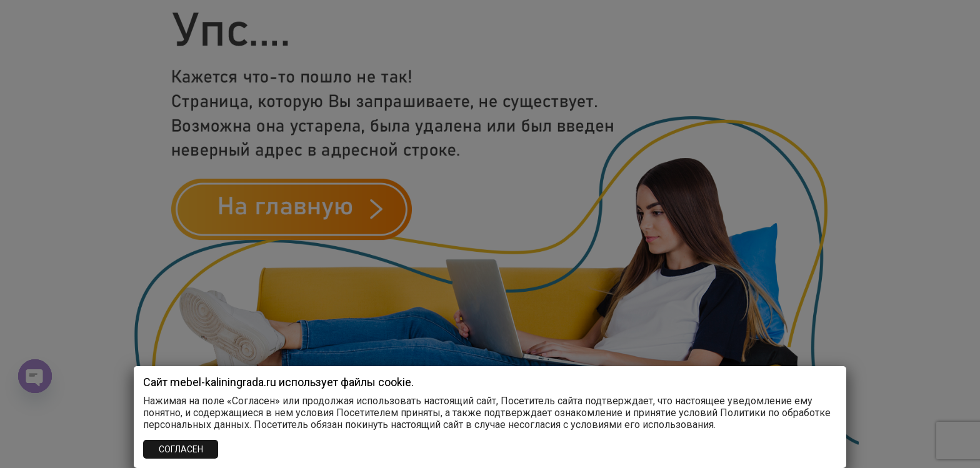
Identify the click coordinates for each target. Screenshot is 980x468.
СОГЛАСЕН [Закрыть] (181, 449)
